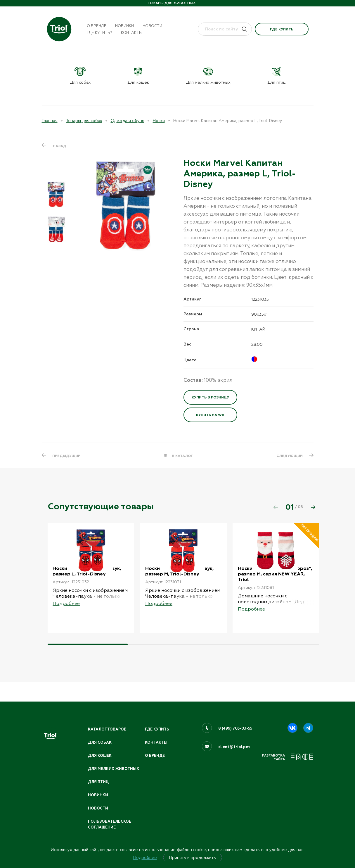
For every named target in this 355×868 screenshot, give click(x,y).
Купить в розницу (210, 397)
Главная (50, 121)
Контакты (132, 33)
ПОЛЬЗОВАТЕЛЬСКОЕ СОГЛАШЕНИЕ (110, 824)
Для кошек (100, 748)
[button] (313, 507)
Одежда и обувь (128, 121)
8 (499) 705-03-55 (236, 721)
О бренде (97, 26)
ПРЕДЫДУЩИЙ (67, 456)
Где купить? (99, 33)
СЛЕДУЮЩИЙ (289, 456)
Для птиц (99, 781)
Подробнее (145, 857)
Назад (60, 146)
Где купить (282, 29)
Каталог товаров (108, 721)
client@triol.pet (234, 739)
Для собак (100, 735)
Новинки (124, 26)
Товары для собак (84, 121)
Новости (152, 26)
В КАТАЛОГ (182, 456)
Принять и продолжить (193, 857)
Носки (159, 121)
